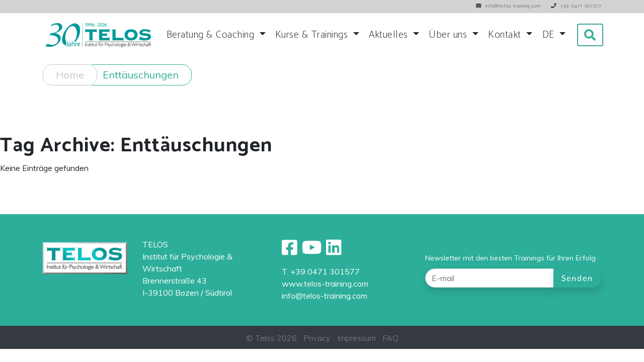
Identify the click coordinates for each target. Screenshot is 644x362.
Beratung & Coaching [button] (212, 35)
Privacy (317, 338)
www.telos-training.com (325, 284)
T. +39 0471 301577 (321, 271)
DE (550, 35)
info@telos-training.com (325, 296)
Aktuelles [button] (390, 35)
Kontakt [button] (506, 35)
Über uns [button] (449, 35)
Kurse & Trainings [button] (313, 35)
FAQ (390, 338)
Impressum (356, 338)
